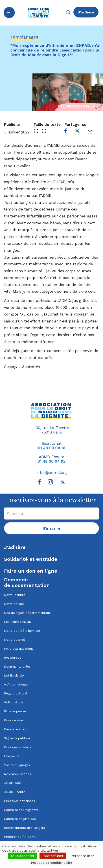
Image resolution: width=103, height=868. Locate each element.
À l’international (16, 684)
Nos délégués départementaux (27, 613)
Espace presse (15, 711)
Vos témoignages (17, 765)
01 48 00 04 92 (51, 461)
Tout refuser (53, 856)
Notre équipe (14, 604)
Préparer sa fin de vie (20, 837)
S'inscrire (52, 528)
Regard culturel (16, 693)
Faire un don (13, 720)
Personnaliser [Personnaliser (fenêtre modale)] (82, 856)
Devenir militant (16, 729)
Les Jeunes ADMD (18, 622)
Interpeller (12, 756)
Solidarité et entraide (31, 559)
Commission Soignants (21, 810)
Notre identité (15, 595)
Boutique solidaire (18, 747)
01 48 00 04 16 (52, 448)
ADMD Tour (13, 783)
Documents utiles (17, 666)
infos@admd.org (52, 473)
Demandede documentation (27, 582)
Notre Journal (14, 640)
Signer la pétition (17, 738)
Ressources (13, 657)
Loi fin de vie (14, 675)
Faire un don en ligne (31, 571)
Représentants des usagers (24, 828)
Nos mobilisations (18, 774)
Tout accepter (22, 856)
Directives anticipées (20, 801)
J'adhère (86, 12)
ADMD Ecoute (15, 792)
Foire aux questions (19, 649)
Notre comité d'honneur (22, 631)
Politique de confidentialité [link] (51, 863)
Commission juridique (20, 819)
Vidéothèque (14, 702)
